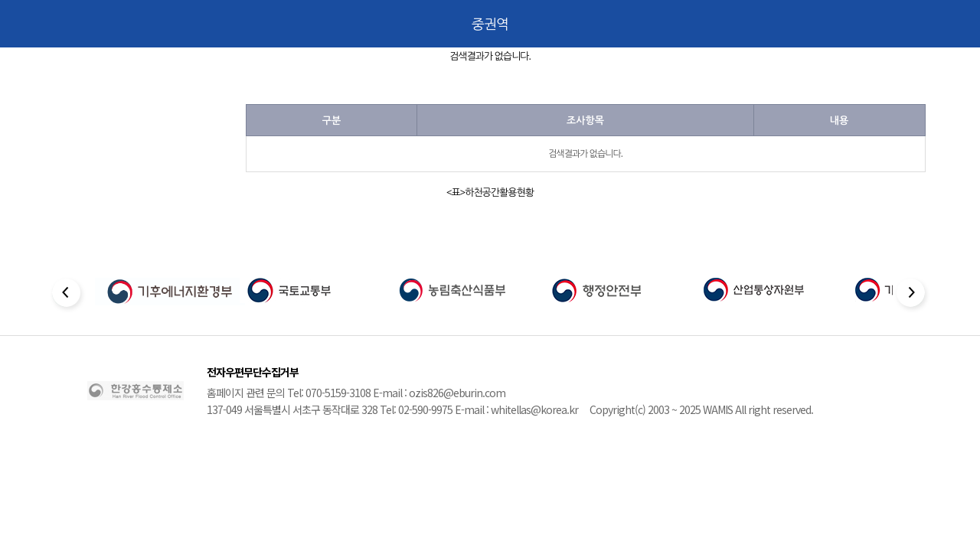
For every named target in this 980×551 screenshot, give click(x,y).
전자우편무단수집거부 (253, 372)
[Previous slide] (68, 295)
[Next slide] (912, 295)
